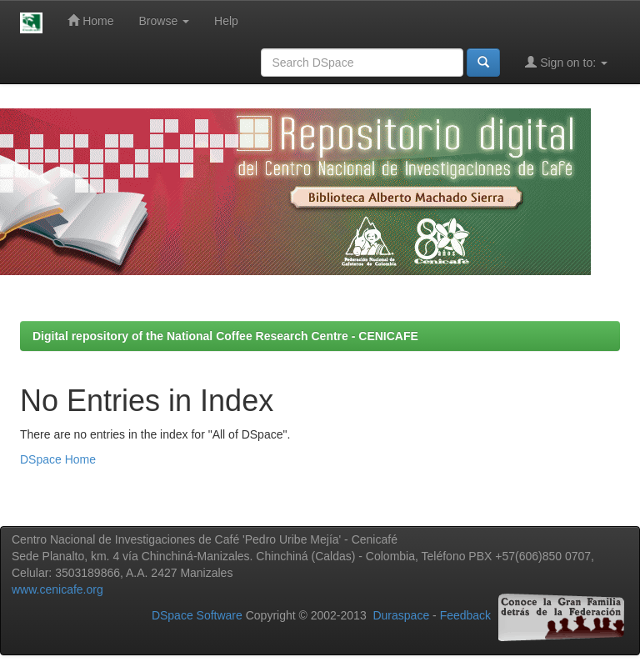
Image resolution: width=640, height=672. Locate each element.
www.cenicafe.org (57, 589)
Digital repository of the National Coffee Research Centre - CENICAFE (225, 336)
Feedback (465, 615)
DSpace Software (197, 615)
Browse (165, 21)
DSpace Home (58, 459)
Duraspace (401, 615)
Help (226, 21)
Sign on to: (566, 62)
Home (90, 20)
